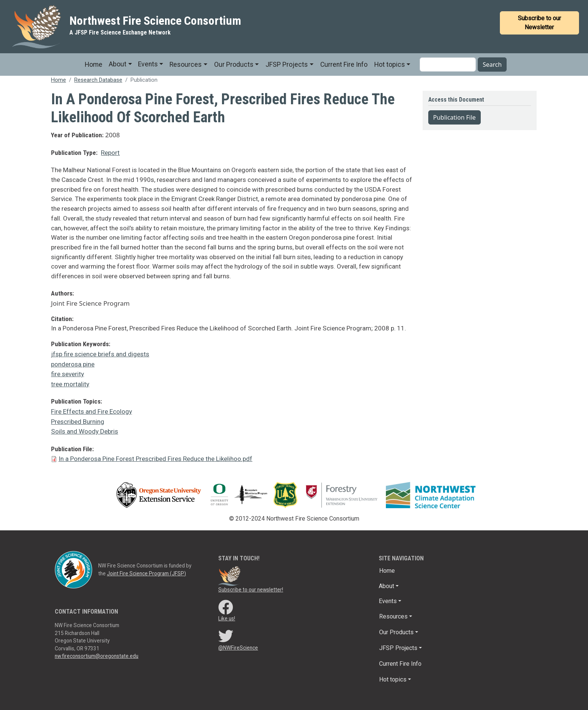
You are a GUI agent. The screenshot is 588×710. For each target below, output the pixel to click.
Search (492, 65)
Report (110, 153)
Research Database (98, 80)
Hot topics (390, 65)
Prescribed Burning (78, 422)
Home (94, 65)
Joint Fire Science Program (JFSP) (146, 573)
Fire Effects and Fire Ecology (91, 411)
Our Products (234, 65)
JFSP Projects (287, 65)
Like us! (227, 618)
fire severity (67, 374)
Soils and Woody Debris (85, 431)
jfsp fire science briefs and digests (100, 354)
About (118, 64)
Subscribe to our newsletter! (251, 590)
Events (148, 64)
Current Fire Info (344, 65)
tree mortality (70, 384)
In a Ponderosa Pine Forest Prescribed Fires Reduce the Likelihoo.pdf (155, 459)
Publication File (454, 117)
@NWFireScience (238, 648)
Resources (186, 65)
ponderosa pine (73, 364)
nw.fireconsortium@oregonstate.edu (97, 656)
